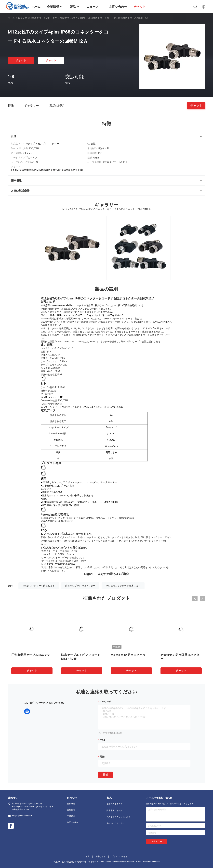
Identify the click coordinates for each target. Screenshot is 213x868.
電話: (102, 757)
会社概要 (71, 804)
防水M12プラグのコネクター (80, 586)
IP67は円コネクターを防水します (123, 586)
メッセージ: (106, 701)
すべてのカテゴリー (115, 823)
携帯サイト (101, 857)
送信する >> (157, 841)
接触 (106, 775)
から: (102, 740)
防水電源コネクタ (114, 811)
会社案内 (71, 810)
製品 (20, 18)
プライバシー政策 (120, 857)
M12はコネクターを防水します (41, 18)
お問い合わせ (73, 822)
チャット (21, 60)
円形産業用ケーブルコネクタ (31, 655)
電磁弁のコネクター (115, 804)
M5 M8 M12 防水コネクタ (128, 655)
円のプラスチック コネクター (120, 817)
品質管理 (71, 816)
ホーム (11, 18)
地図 (88, 857)
